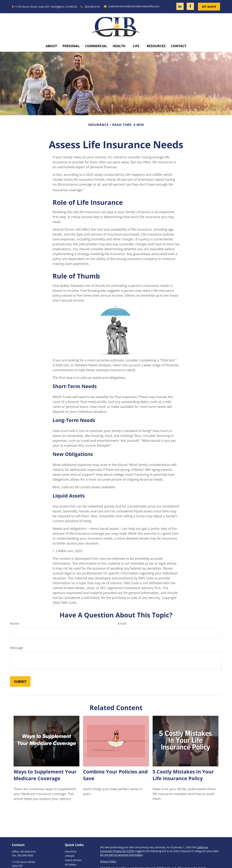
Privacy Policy (108, 861)
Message (17, 648)
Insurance (71, 851)
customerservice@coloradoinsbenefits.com (132, 6)
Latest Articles (73, 860)
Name (14, 623)
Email (122, 623)
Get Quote (209, 7)
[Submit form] (20, 681)
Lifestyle (70, 856)
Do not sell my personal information (122, 855)
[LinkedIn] (180, 6)
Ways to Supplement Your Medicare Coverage (45, 775)
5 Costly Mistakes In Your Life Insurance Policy (183, 775)
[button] (51, 46)
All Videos (71, 864)
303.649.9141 (90, 7)
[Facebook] (190, 6)
